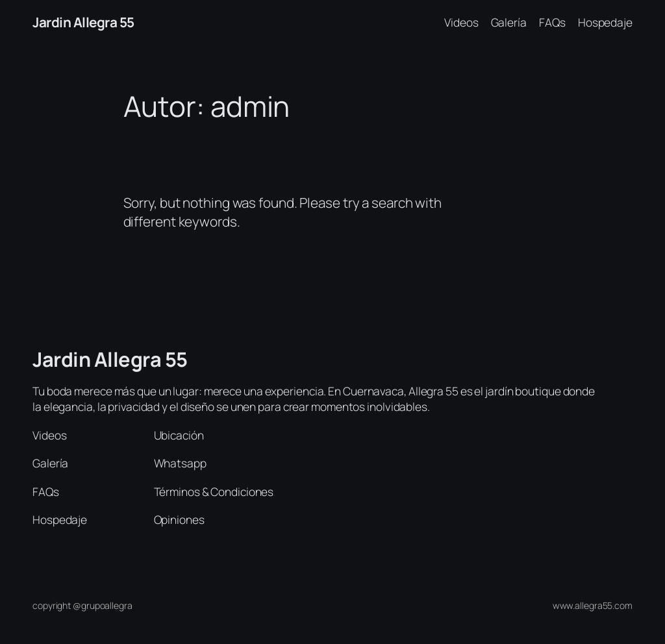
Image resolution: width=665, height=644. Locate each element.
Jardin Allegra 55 (83, 22)
